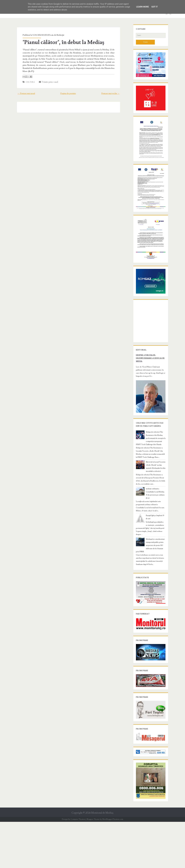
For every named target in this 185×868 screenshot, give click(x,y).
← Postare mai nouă (23, 90)
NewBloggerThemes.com (113, 865)
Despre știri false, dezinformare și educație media (148, 398)
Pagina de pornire (68, 90)
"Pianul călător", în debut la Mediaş (61, 42)
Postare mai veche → (114, 90)
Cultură (28, 79)
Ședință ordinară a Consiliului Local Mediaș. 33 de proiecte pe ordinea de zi (155, 531)
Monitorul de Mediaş (102, 859)
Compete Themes (78, 865)
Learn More (142, 7)
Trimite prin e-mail (46, 79)
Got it (154, 7)
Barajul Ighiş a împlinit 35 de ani (155, 552)
